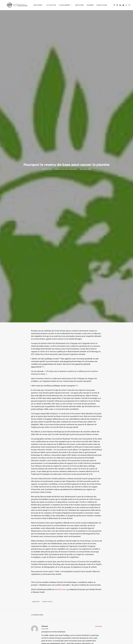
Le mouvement (64, 5)
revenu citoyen (47, 565)
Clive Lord (87, 151)
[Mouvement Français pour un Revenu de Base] (16, 5)
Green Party (36, 565)
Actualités (49, 5)
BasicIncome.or (61, 553)
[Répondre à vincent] (99, 589)
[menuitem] (37, 5)
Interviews (72, 151)
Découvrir (37, 5)
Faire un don (100, 5)
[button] (113, 5)
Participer (78, 5)
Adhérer (88, 5)
